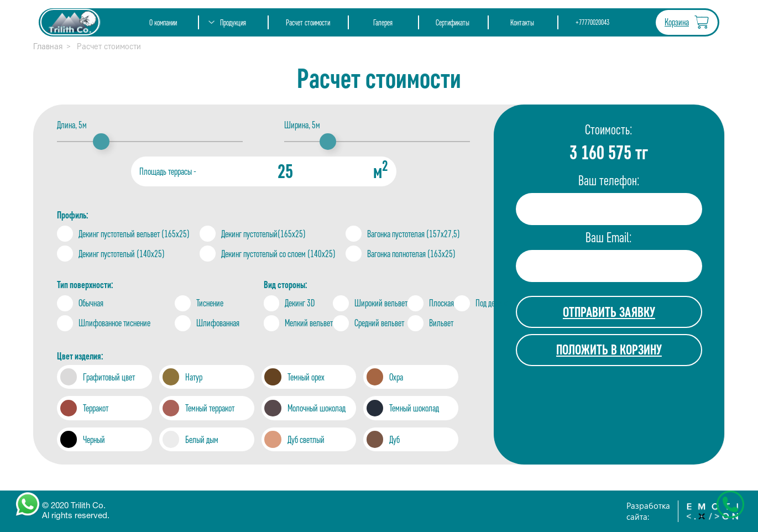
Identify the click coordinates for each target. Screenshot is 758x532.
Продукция (233, 22)
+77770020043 (592, 22)
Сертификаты (453, 22)
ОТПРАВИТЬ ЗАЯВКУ (609, 312)
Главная (48, 46)
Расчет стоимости (308, 22)
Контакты (522, 22)
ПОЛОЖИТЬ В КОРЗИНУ (609, 350)
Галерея (383, 22)
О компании (163, 22)
